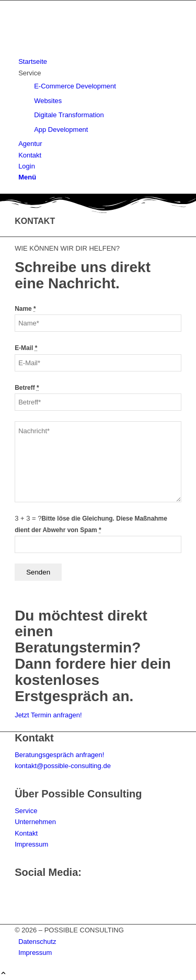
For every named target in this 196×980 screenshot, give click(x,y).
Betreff (27, 388)
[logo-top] (93, 50)
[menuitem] (100, 61)
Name (25, 309)
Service (26, 811)
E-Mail (26, 348)
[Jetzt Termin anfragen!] (48, 715)
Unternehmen (35, 822)
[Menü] (27, 177)
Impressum (31, 844)
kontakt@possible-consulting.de (63, 766)
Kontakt (26, 833)
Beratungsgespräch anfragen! (59, 755)
